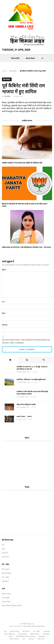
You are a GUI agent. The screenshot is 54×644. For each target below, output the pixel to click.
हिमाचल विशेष (15, 58)
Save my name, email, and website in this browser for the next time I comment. (26, 341)
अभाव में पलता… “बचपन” (24, 417)
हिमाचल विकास (30, 58)
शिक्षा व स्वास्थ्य (6, 594)
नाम (4, 302)
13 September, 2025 (23, 382)
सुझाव (4, 270)
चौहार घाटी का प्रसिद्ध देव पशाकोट (26, 405)
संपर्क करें (5, 553)
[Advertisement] (24, 462)
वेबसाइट (5, 325)
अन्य (24, 639)
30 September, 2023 (23, 372)
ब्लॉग (3, 549)
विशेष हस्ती (42, 636)
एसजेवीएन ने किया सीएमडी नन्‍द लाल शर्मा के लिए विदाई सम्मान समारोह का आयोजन (32, 393)
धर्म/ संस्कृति (6, 598)
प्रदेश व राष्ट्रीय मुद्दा (10, 634)
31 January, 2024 (23, 397)
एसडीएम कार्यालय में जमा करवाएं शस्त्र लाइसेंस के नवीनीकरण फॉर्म (22, 163)
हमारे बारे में (41, 639)
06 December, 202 (23, 407)
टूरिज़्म (11, 636)
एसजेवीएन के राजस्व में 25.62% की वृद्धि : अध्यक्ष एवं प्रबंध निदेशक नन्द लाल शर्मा (32, 368)
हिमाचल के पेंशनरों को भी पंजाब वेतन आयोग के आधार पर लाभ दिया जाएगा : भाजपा (25, 205)
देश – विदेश (5, 577)
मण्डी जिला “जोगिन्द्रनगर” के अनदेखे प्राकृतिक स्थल (31, 380)
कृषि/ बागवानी (35, 634)
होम (3, 545)
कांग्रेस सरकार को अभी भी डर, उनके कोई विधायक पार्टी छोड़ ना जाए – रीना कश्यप (26, 247)
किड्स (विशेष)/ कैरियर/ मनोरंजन (12, 606)
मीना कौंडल (7, 96)
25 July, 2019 (21, 419)
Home (4, 71)
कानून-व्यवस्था (6, 602)
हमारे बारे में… (6, 557)
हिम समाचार (13, 71)
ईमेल (4, 313)
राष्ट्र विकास (5, 581)
